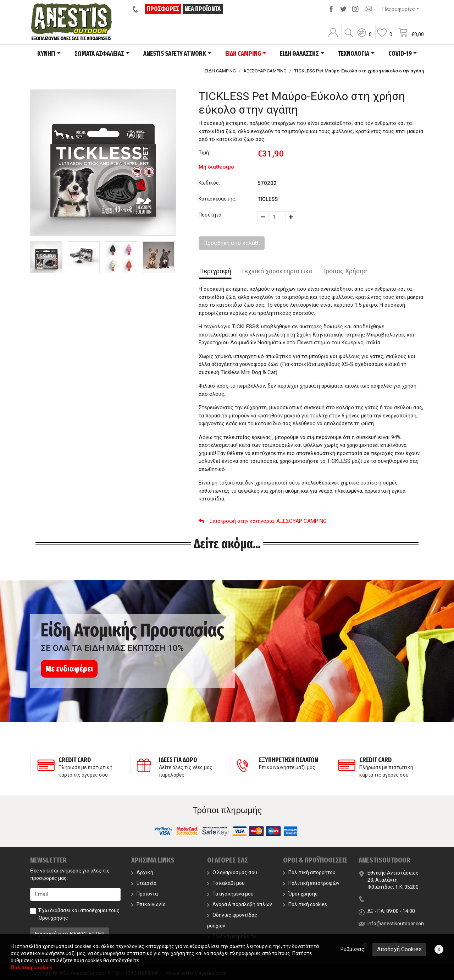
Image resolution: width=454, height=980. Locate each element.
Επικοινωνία (148, 904)
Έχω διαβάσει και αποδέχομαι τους (79, 914)
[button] (364, 37)
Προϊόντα (145, 894)
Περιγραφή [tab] (215, 271)
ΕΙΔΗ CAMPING (220, 71)
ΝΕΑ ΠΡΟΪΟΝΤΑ (203, 9)
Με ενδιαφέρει (69, 669)
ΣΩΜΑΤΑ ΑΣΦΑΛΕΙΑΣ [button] (99, 54)
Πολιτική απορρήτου (309, 872)
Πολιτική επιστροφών (311, 883)
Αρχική (142, 872)
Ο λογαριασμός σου (232, 872)
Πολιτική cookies (305, 904)
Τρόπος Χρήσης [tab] (345, 271)
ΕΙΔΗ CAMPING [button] (243, 54)
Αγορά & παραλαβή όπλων (240, 904)
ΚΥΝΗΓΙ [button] (46, 54)
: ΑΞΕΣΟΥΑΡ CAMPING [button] (263, 521)
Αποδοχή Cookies (399, 949)
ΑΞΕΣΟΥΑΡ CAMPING (265, 71)
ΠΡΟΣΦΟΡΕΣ (163, 9)
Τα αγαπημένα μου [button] (230, 894)
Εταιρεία (144, 883)
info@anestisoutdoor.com (397, 924)
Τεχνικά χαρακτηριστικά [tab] (277, 271)
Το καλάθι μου (226, 883)
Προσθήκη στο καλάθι (232, 243)
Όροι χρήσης (53, 918)
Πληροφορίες (398, 9)
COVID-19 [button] (400, 54)
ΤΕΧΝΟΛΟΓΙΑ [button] (354, 54)
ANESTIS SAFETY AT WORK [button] (175, 54)
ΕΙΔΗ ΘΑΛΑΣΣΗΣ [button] (299, 54)
